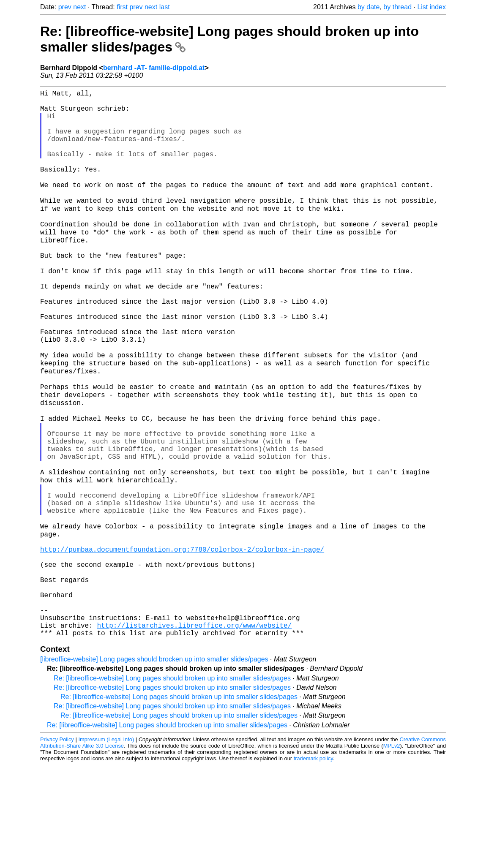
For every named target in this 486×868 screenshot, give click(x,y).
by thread (397, 7)
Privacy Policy (57, 842)
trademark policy (313, 861)
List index (431, 7)
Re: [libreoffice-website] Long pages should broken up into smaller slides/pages (172, 781)
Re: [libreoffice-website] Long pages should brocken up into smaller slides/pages (167, 828)
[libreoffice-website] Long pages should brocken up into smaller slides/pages (154, 762)
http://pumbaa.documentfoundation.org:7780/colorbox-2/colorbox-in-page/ (182, 634)
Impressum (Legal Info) (106, 842)
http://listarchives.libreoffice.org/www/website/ (194, 727)
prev (65, 7)
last (165, 7)
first (122, 7)
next (79, 7)
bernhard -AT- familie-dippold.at (154, 68)
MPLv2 (392, 849)
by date (369, 7)
